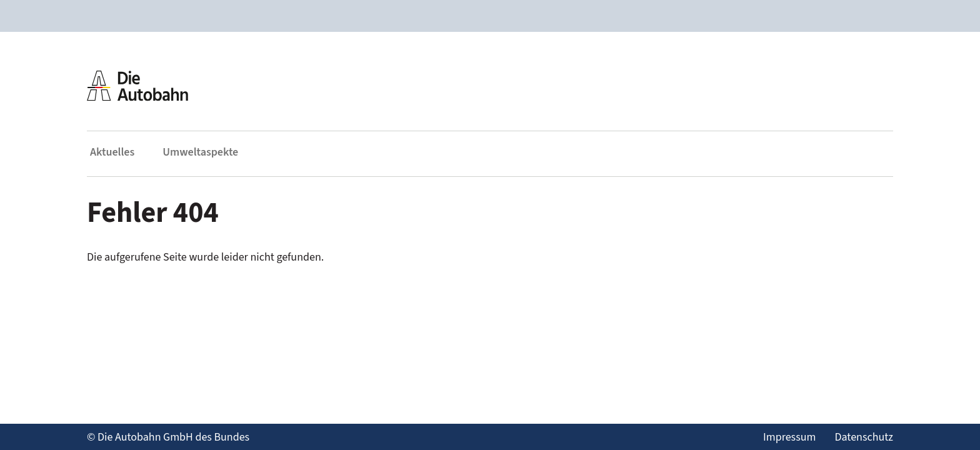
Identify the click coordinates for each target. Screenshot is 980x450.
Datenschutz (864, 437)
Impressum (789, 437)
